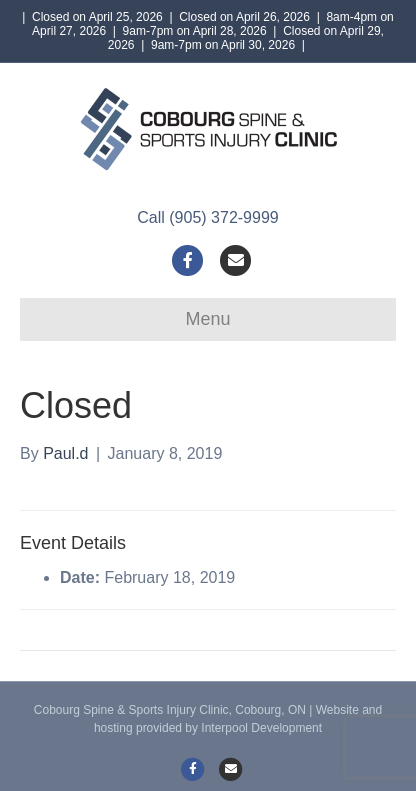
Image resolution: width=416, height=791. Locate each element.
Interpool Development (261, 728)
